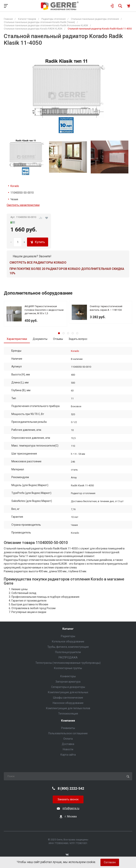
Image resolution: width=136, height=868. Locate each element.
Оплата (68, 739)
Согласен (110, 862)
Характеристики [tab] (17, 339)
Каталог (68, 629)
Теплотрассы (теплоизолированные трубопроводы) (68, 663)
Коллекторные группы (68, 668)
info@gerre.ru (71, 808)
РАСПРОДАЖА (68, 657)
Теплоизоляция (68, 714)
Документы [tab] (40, 339)
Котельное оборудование (68, 641)
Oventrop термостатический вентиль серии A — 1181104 (106, 308)
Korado (15, 186)
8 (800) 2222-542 (71, 788)
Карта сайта (68, 755)
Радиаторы (68, 636)
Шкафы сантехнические (68, 698)
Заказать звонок (68, 799)
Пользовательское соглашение (68, 733)
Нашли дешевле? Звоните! (32, 256)
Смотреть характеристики (23, 205)
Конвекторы (68, 676)
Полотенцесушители (68, 652)
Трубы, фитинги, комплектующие (68, 647)
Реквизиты (68, 728)
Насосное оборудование (68, 703)
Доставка (68, 744)
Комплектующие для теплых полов (68, 708)
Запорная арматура (68, 682)
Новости (68, 749)
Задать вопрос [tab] (78, 339)
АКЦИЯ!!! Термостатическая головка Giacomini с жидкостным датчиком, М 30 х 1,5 (44, 310)
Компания (68, 721)
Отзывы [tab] (58, 339)
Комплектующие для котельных (68, 692)
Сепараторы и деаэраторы (68, 687)
